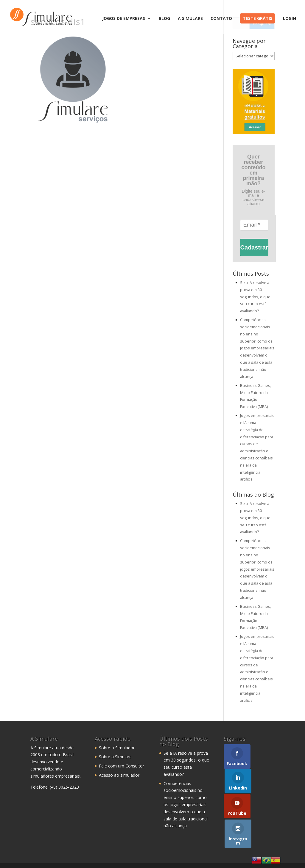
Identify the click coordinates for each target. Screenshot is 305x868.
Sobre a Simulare (115, 757)
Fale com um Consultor (122, 766)
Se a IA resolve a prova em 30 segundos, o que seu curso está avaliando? (255, 297)
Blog (164, 19)
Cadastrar (254, 247)
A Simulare (190, 19)
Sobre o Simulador (117, 748)
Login (290, 19)
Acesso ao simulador (119, 775)
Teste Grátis (257, 18)
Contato (221, 19)
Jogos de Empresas (124, 19)
